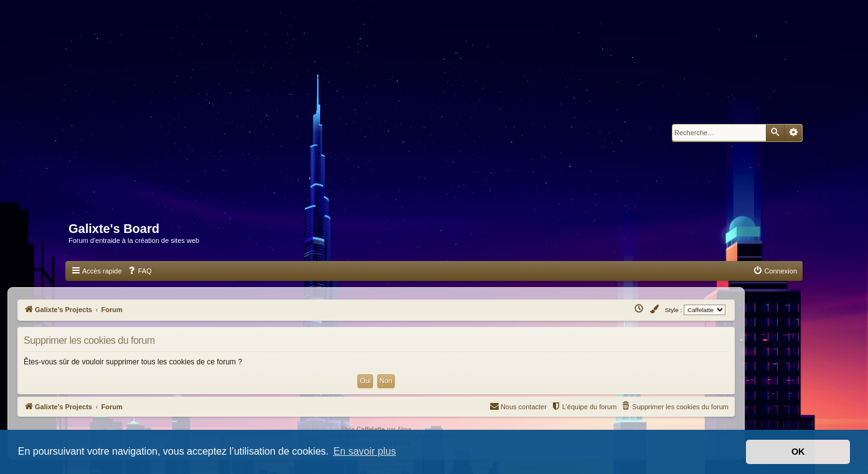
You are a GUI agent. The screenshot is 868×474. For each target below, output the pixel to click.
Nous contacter (518, 406)
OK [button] (798, 452)
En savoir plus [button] (365, 451)
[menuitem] (139, 271)
